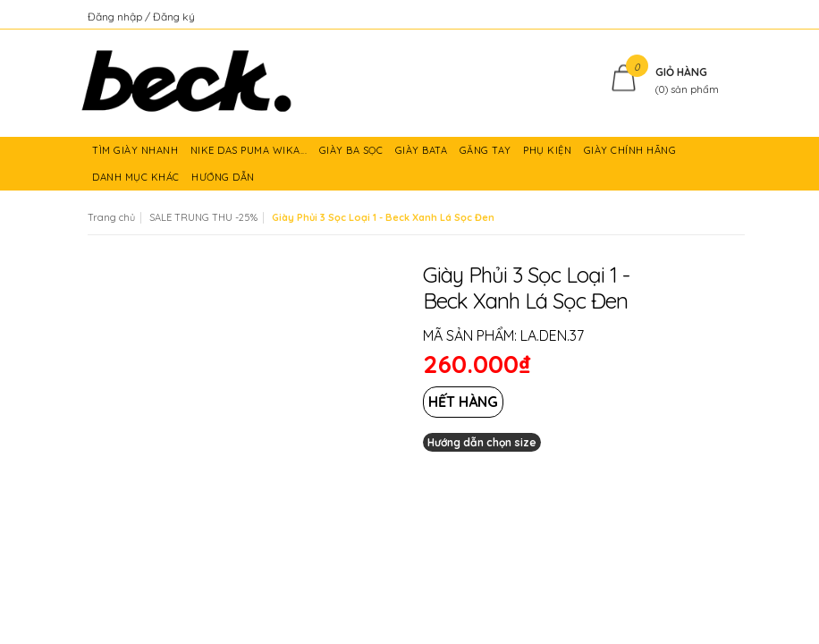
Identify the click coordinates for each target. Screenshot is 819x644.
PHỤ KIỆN (549, 154)
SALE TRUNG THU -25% (203, 217)
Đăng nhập (116, 17)
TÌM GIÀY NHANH (137, 154)
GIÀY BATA (423, 154)
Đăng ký (174, 17)
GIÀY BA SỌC (353, 154)
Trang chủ (111, 217)
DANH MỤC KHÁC (137, 181)
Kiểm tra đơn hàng (685, 17)
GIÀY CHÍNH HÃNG (632, 154)
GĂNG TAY (487, 154)
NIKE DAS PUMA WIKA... (250, 154)
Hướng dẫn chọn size (482, 442)
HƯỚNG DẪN (224, 181)
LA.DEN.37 (552, 335)
